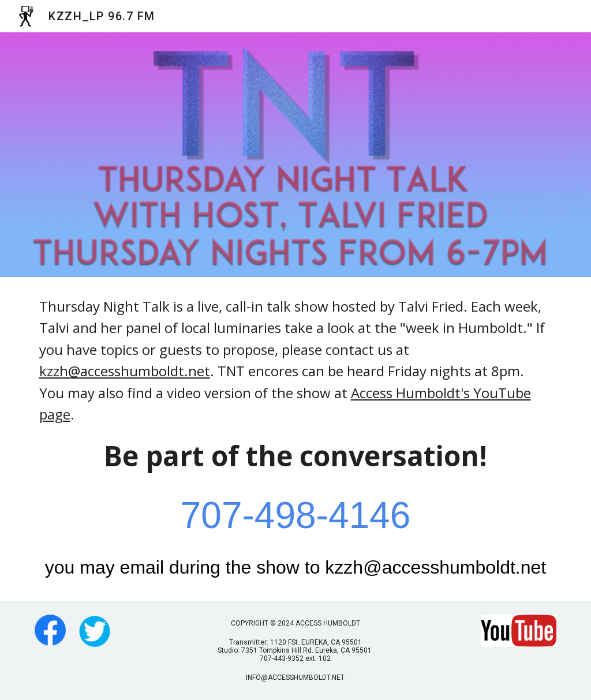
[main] (296, 439)
